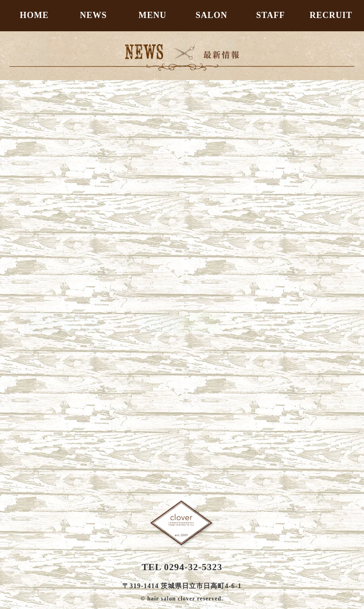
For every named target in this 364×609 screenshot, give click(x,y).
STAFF (271, 15)
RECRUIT (331, 15)
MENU (152, 15)
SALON (212, 15)
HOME (34, 15)
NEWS (93, 15)
